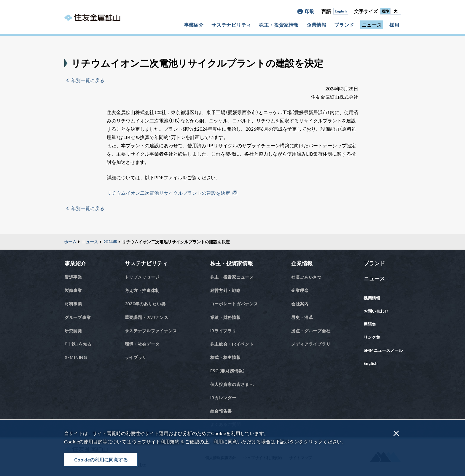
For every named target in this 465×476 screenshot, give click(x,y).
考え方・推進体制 (142, 290)
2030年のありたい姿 (145, 304)
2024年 (110, 242)
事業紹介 (194, 25)
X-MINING (76, 357)
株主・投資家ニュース (232, 277)
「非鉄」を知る (78, 344)
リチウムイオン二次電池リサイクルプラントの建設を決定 (168, 193)
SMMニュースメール (383, 350)
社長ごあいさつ (306, 277)
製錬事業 (73, 290)
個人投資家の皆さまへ (232, 384)
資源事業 (73, 277)
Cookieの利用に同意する (101, 460)
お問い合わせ (376, 311)
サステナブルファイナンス (151, 331)
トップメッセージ (142, 277)
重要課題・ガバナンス (147, 317)
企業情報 (317, 25)
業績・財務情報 (226, 317)
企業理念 (300, 290)
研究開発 (73, 331)
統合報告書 (221, 411)
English (341, 11)
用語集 (370, 324)
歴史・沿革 (302, 317)
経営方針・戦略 (226, 290)
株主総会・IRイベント (232, 344)
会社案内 (300, 304)
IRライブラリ (223, 331)
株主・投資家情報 (279, 25)
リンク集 (372, 337)
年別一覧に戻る (88, 80)
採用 (394, 25)
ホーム (70, 242)
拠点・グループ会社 (311, 331)
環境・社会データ (142, 344)
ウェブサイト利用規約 (156, 441)
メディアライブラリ (311, 344)
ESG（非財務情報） (228, 371)
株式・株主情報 (226, 357)
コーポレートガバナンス (234, 304)
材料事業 (73, 304)
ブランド (344, 25)
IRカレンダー (223, 398)
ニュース (372, 25)
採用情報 (372, 298)
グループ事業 (78, 317)
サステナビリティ (231, 25)
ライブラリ (136, 357)
